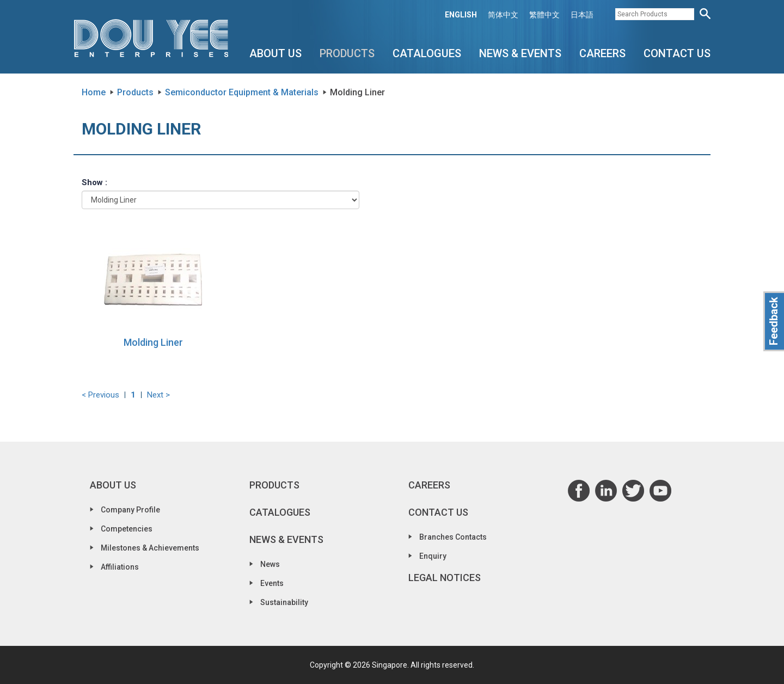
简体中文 (503, 15)
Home (94, 92)
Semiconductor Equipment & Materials (242, 92)
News (270, 564)
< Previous (100, 395)
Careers (602, 53)
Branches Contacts (453, 537)
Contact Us (677, 53)
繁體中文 (544, 15)
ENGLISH (461, 15)
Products (347, 53)
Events (272, 583)
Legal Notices (445, 578)
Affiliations (120, 567)
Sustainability (284, 602)
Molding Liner (153, 342)
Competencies (127, 529)
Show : (94, 182)
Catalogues (427, 53)
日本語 (582, 15)
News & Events (520, 53)
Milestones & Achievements (150, 548)
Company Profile (130, 510)
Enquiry (433, 556)
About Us (275, 53)
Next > (158, 395)
